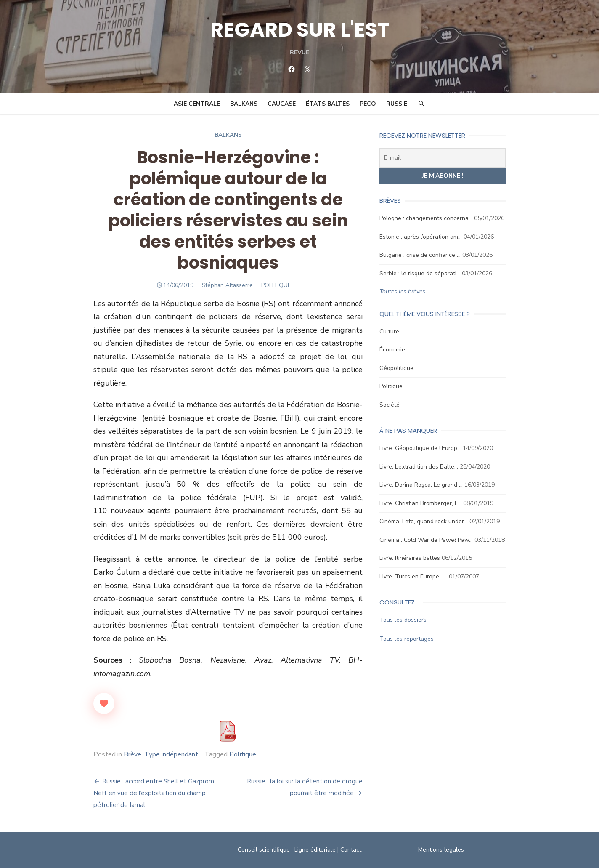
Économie (392, 350)
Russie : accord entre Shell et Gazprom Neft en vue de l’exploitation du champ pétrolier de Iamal (154, 793)
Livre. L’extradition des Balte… (419, 467)
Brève (133, 754)
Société (390, 405)
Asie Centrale (197, 104)
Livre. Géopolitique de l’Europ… (420, 448)
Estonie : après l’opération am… (421, 237)
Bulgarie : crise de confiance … (420, 255)
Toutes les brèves (402, 292)
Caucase (282, 104)
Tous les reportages (407, 639)
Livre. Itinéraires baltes (410, 558)
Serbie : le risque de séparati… (420, 273)
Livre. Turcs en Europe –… (413, 576)
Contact (351, 850)
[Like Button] (104, 703)
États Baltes (328, 104)
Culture (389, 331)
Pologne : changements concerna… (426, 218)
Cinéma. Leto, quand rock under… (424, 521)
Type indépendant (171, 754)
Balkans (244, 104)
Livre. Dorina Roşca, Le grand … (421, 485)
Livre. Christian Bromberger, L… (420, 503)
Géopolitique (396, 368)
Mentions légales (441, 850)
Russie (397, 104)
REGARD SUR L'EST (300, 30)
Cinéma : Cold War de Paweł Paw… (426, 540)
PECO (368, 104)
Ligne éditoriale (315, 850)
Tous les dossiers (403, 620)
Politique (243, 754)
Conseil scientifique (264, 850)
